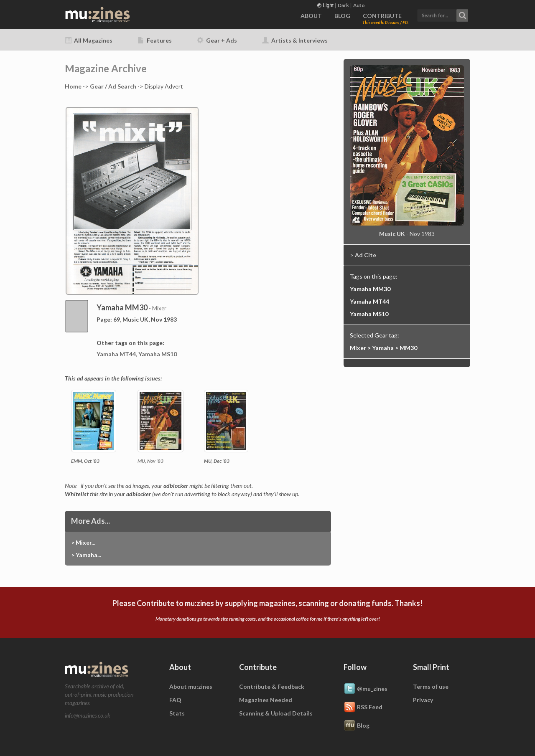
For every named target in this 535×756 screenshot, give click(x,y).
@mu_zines (366, 689)
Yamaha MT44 (116, 354)
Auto (359, 5)
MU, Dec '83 (217, 461)
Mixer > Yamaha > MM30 (383, 348)
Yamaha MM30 (370, 289)
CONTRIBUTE (382, 16)
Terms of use (431, 686)
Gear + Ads (217, 40)
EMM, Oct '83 (85, 461)
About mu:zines (191, 686)
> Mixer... (83, 542)
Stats (177, 713)
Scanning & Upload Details (276, 713)
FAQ (175, 700)
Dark (343, 5)
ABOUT (311, 16)
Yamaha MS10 (158, 354)
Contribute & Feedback (272, 686)
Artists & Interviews (295, 40)
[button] (443, 14)
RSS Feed (363, 708)
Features (155, 40)
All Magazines (89, 40)
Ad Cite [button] (366, 255)
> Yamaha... (86, 555)
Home (73, 86)
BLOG (342, 16)
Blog (357, 726)
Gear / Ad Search (113, 86)
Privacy (423, 700)
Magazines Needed (266, 700)
